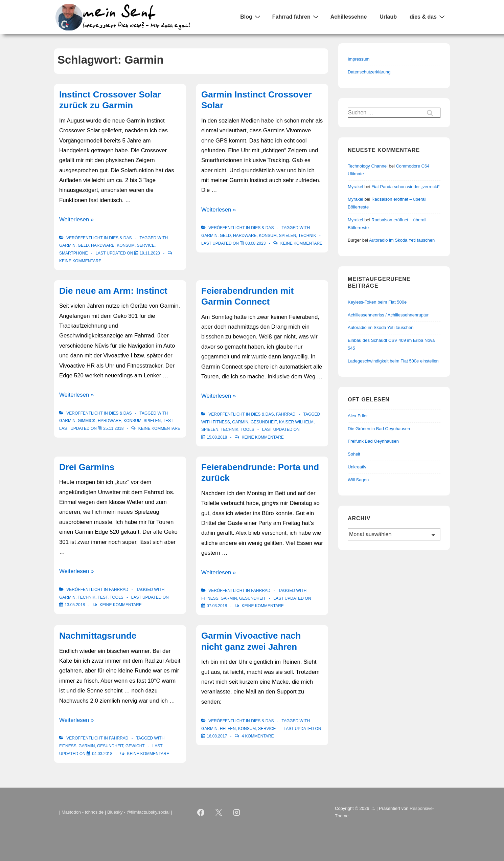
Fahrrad (286, 414)
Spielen (288, 236)
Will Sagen (358, 480)
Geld (83, 245)
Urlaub (388, 17)
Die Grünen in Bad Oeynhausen (379, 429)
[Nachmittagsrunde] (102, 754)
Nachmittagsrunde (98, 636)
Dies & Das (120, 238)
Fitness (221, 422)
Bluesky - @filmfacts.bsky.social (138, 812)
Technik (307, 236)
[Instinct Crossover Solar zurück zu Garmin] (150, 253)
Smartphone (73, 253)
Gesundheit (264, 422)
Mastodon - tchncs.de (83, 812)
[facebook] (201, 812)
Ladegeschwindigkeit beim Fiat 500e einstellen (393, 361)
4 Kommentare (258, 736)
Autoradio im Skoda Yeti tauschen (402, 240)
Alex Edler (358, 416)
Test (168, 421)
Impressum (359, 59)
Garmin (67, 245)
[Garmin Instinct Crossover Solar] (255, 243)
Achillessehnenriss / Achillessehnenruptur (388, 315)
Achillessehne (349, 17)
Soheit (354, 454)
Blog (251, 17)
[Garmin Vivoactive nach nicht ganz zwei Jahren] (217, 736)
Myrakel (356, 187)
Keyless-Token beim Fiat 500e (377, 302)
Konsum (126, 245)
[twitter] (219, 812)
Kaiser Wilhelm (296, 422)
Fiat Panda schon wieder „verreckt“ (406, 187)
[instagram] (237, 812)
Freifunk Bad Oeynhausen (373, 441)
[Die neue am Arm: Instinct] (113, 428)
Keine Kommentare (80, 261)
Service (146, 245)
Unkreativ (357, 467)
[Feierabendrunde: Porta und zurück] (217, 606)
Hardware (103, 245)
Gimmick (87, 421)
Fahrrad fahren (296, 17)
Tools (247, 429)
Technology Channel (368, 166)
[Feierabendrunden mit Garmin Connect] (217, 437)
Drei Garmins (87, 467)
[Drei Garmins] (75, 605)
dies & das (428, 17)
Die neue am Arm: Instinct (113, 291)
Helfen (228, 729)
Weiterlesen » (76, 219)
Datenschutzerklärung (369, 72)
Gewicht (135, 746)
